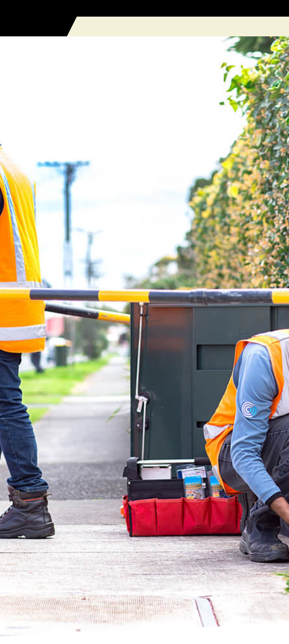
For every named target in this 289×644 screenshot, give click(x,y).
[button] (280, 26)
